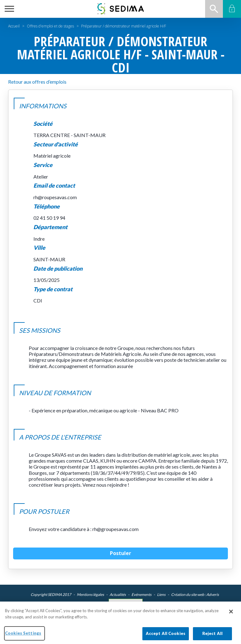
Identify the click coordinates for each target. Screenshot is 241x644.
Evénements (141, 595)
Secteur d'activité (56, 144)
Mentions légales (90, 595)
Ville (39, 248)
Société (43, 124)
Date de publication (58, 269)
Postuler (120, 553)
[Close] (231, 615)
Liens (161, 595)
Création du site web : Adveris (195, 595)
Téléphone (47, 206)
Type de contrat (53, 289)
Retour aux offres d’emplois (37, 82)
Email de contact (54, 186)
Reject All (212, 637)
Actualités (118, 595)
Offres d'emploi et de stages (50, 26)
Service (43, 165)
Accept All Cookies (166, 637)
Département (50, 227)
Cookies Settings (126, 603)
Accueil (14, 26)
